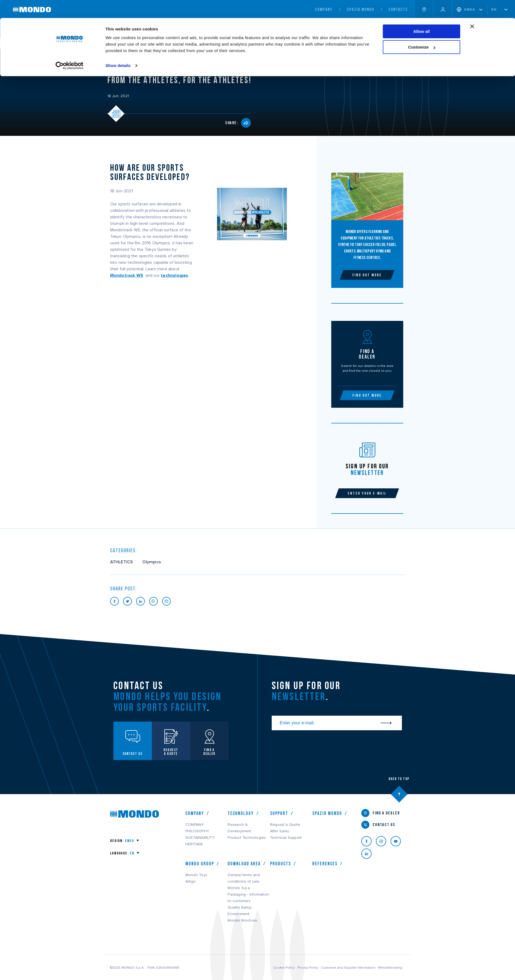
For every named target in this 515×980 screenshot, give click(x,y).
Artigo (191, 882)
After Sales (280, 831)
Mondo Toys (196, 875)
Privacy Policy (308, 968)
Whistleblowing (390, 968)
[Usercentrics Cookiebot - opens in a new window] (69, 48)
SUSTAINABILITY (200, 838)
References (325, 864)
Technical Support (286, 838)
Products (281, 864)
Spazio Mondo (327, 813)
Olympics (152, 562)
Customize (422, 29)
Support (279, 813)
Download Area (244, 864)
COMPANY (195, 813)
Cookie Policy (284, 968)
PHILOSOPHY (197, 831)
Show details (118, 47)
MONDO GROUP (200, 864)
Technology (241, 813)
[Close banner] (472, 8)
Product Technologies (247, 838)
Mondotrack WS (127, 276)
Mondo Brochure (242, 920)
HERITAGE (194, 844)
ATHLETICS (122, 562)
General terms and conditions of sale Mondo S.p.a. (244, 882)
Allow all (421, 13)
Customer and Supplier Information (348, 968)
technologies (174, 276)
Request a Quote (285, 825)
